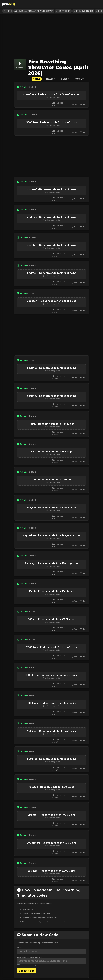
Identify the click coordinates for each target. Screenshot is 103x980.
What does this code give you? (30, 957)
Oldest (65, 79)
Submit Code (27, 971)
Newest (51, 79)
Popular (80, 79)
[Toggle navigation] (97, 4)
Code (19, 947)
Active (37, 79)
